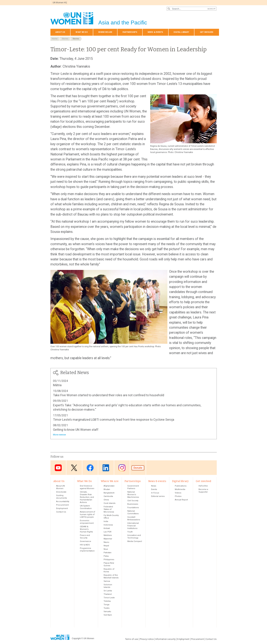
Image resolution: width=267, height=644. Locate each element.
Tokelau (107, 601)
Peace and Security (85, 537)
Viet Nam (108, 615)
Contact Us (61, 512)
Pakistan (108, 553)
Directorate (61, 492)
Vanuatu (107, 612)
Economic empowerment (87, 522)
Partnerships (130, 32)
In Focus (155, 493)
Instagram (122, 468)
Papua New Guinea (109, 564)
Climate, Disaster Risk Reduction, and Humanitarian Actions (87, 497)
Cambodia (108, 496)
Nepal (106, 546)
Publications (181, 486)
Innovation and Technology (134, 537)
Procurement (62, 505)
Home (55, 39)
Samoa (107, 581)
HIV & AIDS (85, 545)
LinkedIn (106, 468)
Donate (138, 468)
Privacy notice (147, 639)
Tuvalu (107, 608)
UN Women (89, 638)
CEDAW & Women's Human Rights (86, 529)
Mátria (57, 385)
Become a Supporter (203, 491)
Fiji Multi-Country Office (111, 517)
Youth (130, 532)
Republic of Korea (109, 570)
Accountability (63, 501)
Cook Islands (110, 503)
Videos (178, 493)
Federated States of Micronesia (109, 509)
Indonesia (108, 525)
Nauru (106, 542)
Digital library (181, 32)
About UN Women (60, 487)
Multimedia (180, 489)
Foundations (133, 508)
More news (59, 435)
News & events (155, 32)
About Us (60, 32)
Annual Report (181, 500)
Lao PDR (108, 532)
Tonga (106, 605)
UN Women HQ (60, 3)
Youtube (58, 468)
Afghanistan (109, 486)
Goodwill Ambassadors (134, 518)
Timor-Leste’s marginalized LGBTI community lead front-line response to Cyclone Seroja (114, 420)
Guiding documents (62, 497)
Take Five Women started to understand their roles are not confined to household (109, 395)
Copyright (76, 638)
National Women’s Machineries (133, 495)
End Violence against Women (87, 487)
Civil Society (133, 501)
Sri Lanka (108, 591)
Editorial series (158, 496)
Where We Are (105, 32)
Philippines (109, 560)
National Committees (133, 512)
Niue (106, 549)
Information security (166, 639)
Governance (86, 541)
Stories (65, 39)
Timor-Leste (109, 598)
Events (154, 489)
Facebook (90, 468)
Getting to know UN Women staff (76, 430)
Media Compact (135, 541)
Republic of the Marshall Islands (111, 576)
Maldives (108, 535)
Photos (178, 496)
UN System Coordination (86, 507)
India (106, 521)
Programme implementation (87, 550)
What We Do (82, 32)
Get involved (207, 32)
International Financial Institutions (133, 526)
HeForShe (203, 486)
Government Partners (133, 487)
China (106, 500)
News (154, 486)
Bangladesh (109, 493)
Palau (106, 556)
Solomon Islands (108, 586)
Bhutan (107, 489)
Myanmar (108, 539)
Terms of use (132, 639)
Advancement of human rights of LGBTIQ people (87, 514)
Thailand (108, 594)
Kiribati (107, 528)
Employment (62, 508)
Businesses (133, 504)
